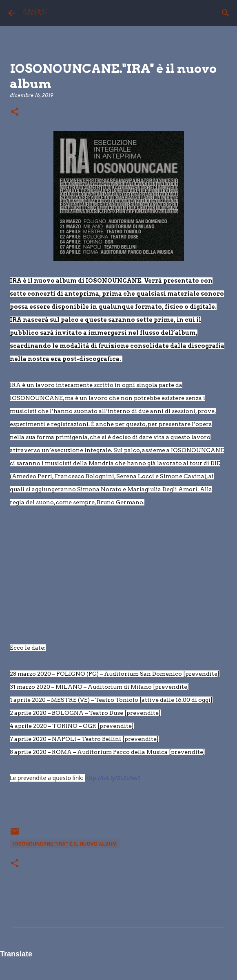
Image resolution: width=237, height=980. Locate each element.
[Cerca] (226, 13)
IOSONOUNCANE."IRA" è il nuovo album (65, 844)
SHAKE (34, 13)
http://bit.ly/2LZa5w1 (113, 778)
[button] (15, 112)
